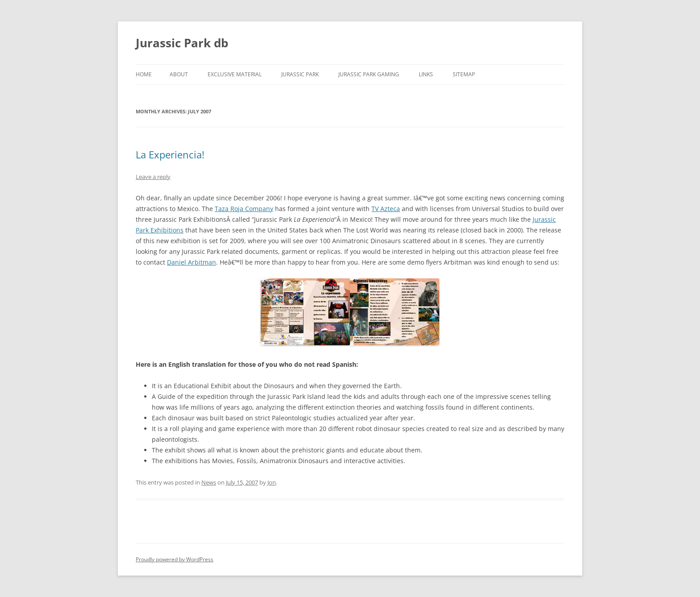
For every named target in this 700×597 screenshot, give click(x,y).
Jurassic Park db (182, 43)
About (179, 74)
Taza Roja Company (244, 209)
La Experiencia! (170, 154)
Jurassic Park (300, 74)
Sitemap (464, 74)
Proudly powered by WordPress (175, 559)
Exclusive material (235, 74)
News (209, 482)
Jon (272, 482)
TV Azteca (386, 209)
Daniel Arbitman (192, 262)
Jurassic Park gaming (369, 74)
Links (426, 74)
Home (144, 74)
